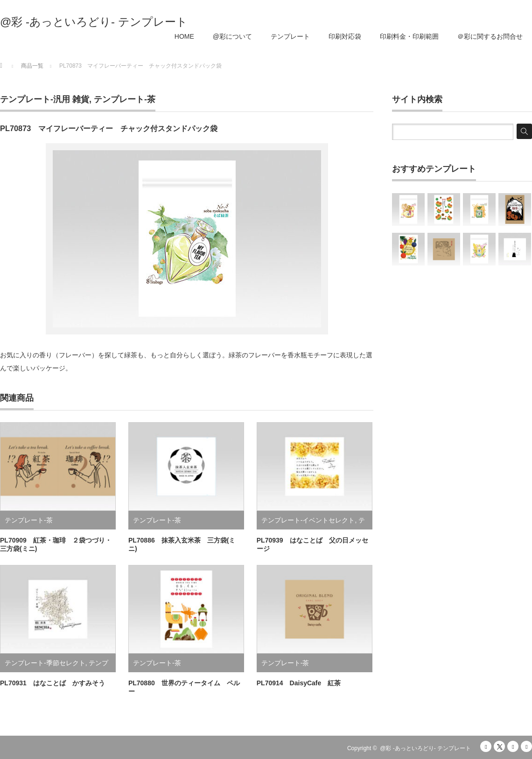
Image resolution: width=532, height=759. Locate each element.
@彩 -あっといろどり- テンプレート (94, 22)
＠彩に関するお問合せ (490, 36)
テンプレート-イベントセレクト (308, 520)
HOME (184, 36)
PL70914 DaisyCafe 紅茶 (299, 683)
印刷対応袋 (345, 36)
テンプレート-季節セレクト (45, 663)
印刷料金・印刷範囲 (409, 36)
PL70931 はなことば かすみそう (52, 683)
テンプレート (290, 36)
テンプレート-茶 (125, 99)
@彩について (232, 36)
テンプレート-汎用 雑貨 (45, 99)
